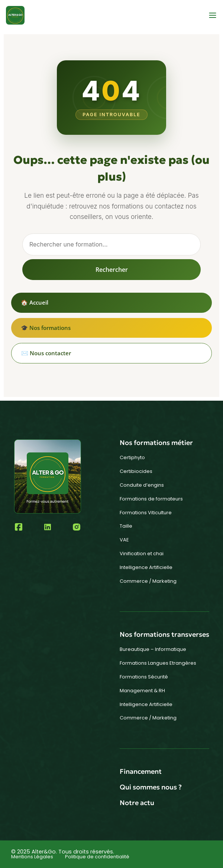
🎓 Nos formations (46, 328)
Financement (141, 771)
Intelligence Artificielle (146, 567)
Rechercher (112, 270)
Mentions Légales (32, 857)
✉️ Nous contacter (46, 353)
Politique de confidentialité (97, 857)
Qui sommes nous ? (151, 787)
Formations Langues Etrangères (158, 663)
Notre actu (137, 803)
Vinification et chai (142, 554)
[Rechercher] (111, 244)
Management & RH (142, 691)
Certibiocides (136, 471)
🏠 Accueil (35, 302)
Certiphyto (132, 457)
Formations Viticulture (146, 513)
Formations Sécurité (144, 677)
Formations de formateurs (151, 499)
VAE (124, 540)
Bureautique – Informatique (153, 649)
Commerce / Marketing (148, 581)
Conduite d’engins (142, 485)
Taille (126, 526)
